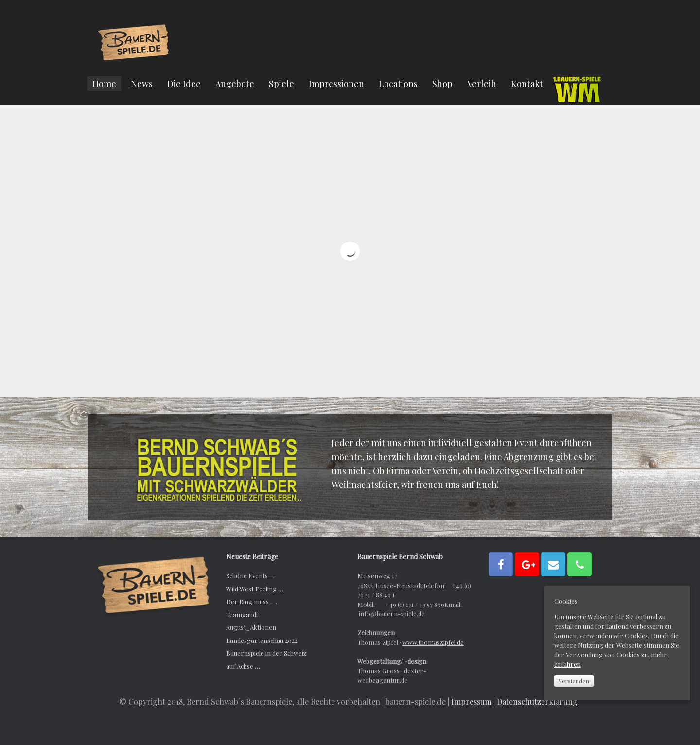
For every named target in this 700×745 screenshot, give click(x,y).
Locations (398, 84)
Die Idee (184, 84)
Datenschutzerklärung (537, 702)
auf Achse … (243, 666)
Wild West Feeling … (255, 589)
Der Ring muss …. (252, 601)
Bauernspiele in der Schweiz (266, 653)
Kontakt (527, 84)
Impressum (471, 702)
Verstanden (574, 681)
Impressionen (336, 84)
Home (104, 84)
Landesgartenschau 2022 (262, 640)
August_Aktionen (251, 627)
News (142, 84)
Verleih (482, 84)
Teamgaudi (242, 615)
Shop (442, 84)
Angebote (235, 84)
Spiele (281, 84)
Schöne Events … (250, 576)
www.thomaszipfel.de (433, 642)
